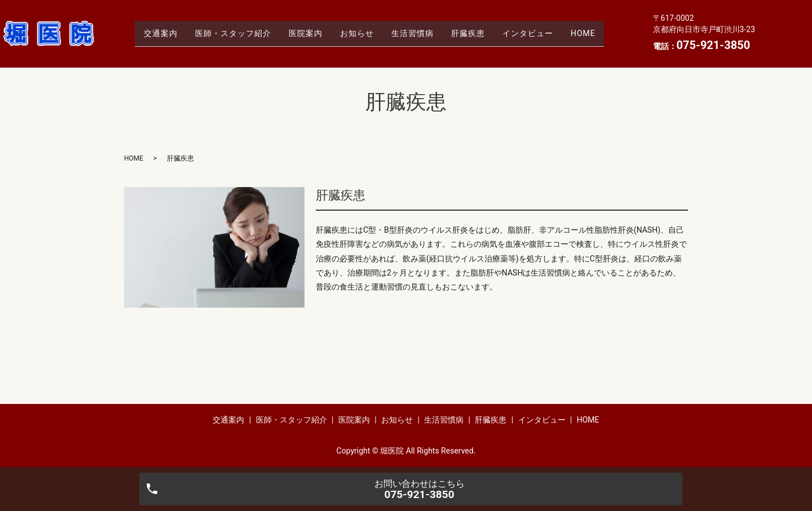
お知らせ (354, 33)
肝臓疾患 (477, 33)
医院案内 (296, 33)
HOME (604, 33)
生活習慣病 (415, 33)
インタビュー (543, 33)
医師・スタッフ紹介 (217, 33)
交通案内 (139, 33)
